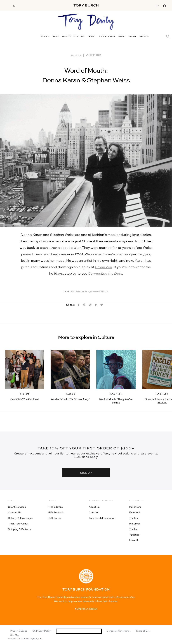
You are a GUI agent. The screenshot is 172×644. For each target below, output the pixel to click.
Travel (92, 37)
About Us (94, 507)
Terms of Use (143, 631)
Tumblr (133, 529)
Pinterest (135, 524)
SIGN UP (86, 473)
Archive (144, 37)
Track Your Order (18, 524)
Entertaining (107, 37)
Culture (79, 37)
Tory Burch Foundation (102, 518)
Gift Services (56, 512)
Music (122, 37)
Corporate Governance (119, 631)
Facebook (135, 512)
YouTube (135, 535)
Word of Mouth (99, 292)
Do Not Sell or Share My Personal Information (79, 631)
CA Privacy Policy (42, 631)
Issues (45, 37)
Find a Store (56, 507)
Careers (94, 512)
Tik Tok (134, 518)
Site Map (15, 635)
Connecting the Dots (105, 274)
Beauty (67, 37)
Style (56, 37)
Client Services (17, 507)
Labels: (68, 292)
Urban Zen (103, 267)
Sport (132, 37)
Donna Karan (81, 292)
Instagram (135, 507)
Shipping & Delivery (20, 529)
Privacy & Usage (19, 631)
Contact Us (15, 512)
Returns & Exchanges (21, 518)
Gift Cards (55, 518)
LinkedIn (134, 540)
